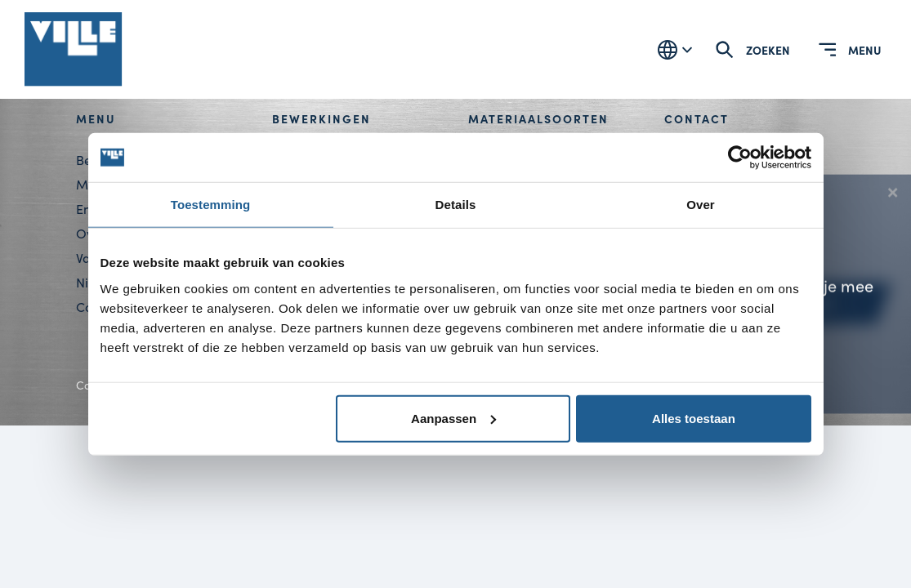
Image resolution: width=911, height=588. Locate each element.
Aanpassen (453, 418)
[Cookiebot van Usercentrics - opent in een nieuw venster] (740, 158)
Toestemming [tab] (211, 205)
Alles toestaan (694, 418)
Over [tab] (701, 205)
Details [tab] (456, 205)
